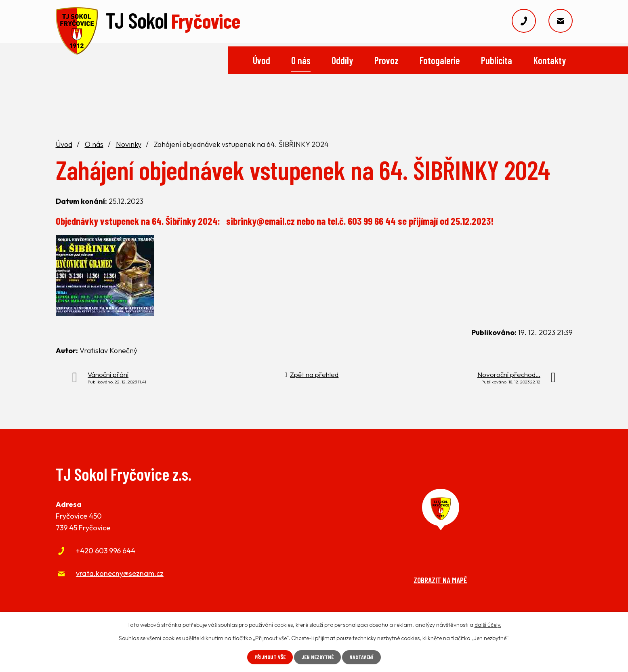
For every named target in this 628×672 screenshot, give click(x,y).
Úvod (261, 60)
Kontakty (550, 60)
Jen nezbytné (318, 657)
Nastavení (363, 657)
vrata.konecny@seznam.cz (120, 573)
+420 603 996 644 (106, 551)
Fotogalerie (440, 60)
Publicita (497, 60)
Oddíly (342, 60)
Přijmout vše (269, 657)
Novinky (129, 144)
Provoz (386, 60)
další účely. (488, 625)
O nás (301, 60)
